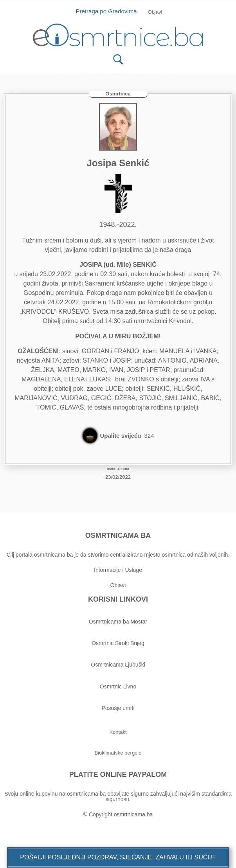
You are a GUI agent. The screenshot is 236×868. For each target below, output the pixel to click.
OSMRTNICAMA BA (118, 536)
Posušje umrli (118, 708)
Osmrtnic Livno (118, 686)
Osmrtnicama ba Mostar (118, 622)
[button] (118, 857)
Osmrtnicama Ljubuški (118, 665)
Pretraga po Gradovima (109, 11)
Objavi (118, 585)
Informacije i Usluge (118, 570)
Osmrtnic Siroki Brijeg (118, 643)
